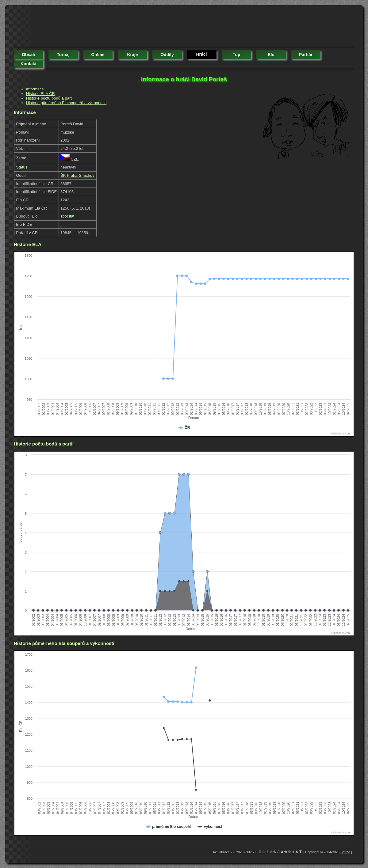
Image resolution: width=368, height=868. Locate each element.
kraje (132, 55)
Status (22, 167)
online (98, 55)
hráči (201, 54)
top (237, 55)
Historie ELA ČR (40, 94)
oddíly (167, 55)
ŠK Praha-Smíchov (77, 175)
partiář (306, 55)
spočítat (67, 216)
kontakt (29, 64)
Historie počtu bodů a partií (50, 98)
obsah (29, 55)
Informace (35, 89)
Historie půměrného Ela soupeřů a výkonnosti (66, 103)
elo (271, 55)
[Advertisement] (125, 28)
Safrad (345, 852)
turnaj (63, 55)
